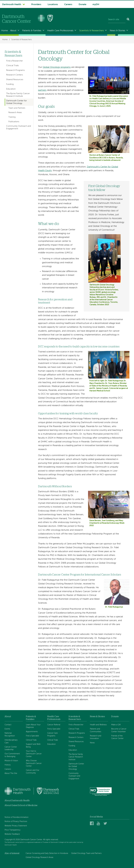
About (13, 31)
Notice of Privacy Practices (16, 821)
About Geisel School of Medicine (21, 805)
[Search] (128, 20)
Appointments (32, 732)
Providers (36, 5)
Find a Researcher (15, 61)
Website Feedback (12, 834)
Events (7, 729)
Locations (53, 5)
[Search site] (117, 20)
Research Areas (15, 113)
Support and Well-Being (33, 746)
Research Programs (15, 70)
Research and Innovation (96, 737)
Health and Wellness (98, 725)
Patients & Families (32, 31)
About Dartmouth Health (17, 800)
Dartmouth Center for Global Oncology (16, 102)
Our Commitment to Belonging (12, 755)
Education (11, 89)
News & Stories (118, 31)
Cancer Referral (54, 725)
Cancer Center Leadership (11, 748)
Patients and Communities (96, 730)
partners (42, 90)
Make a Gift (116, 725)
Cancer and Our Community (33, 772)
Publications (14, 122)
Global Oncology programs (57, 67)
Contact (8, 725)
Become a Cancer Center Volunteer (119, 730)
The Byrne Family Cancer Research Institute (18, 95)
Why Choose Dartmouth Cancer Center (34, 763)
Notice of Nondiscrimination (16, 817)
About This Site (11, 773)
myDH (96, 5)
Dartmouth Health (12, 5)
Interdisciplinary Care (11, 741)
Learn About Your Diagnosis (33, 726)
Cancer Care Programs (52, 734)
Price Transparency (12, 830)
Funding (10, 84)
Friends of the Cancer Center (117, 737)
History (8, 765)
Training (12, 117)
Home (5, 31)
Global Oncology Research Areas (39, 857)
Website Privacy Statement (16, 826)
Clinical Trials (12, 66)
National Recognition (10, 734)
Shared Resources (15, 80)
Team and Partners (17, 108)
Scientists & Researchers (92, 31)
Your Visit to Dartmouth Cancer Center (34, 754)
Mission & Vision (11, 761)
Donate (82, 5)
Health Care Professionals (60, 31)
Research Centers (15, 75)
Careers (68, 5)
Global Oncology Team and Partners (86, 853)
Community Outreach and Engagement (19, 127)
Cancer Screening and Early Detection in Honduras (47, 853)
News (92, 743)
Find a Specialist (32, 736)
